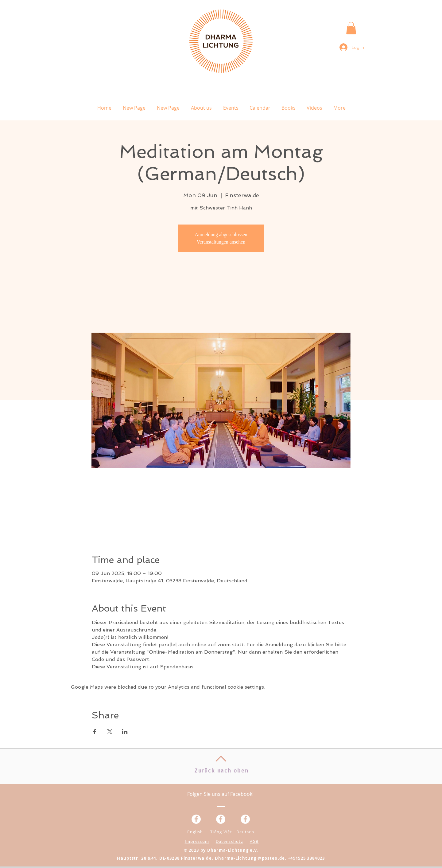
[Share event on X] (110, 732)
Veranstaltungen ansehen (221, 242)
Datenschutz (229, 841)
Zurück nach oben (222, 771)
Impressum (197, 841)
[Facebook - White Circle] (245, 819)
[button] (351, 28)
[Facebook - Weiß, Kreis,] (196, 819)
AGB (254, 841)
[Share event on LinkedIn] (125, 732)
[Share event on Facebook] (95, 732)
